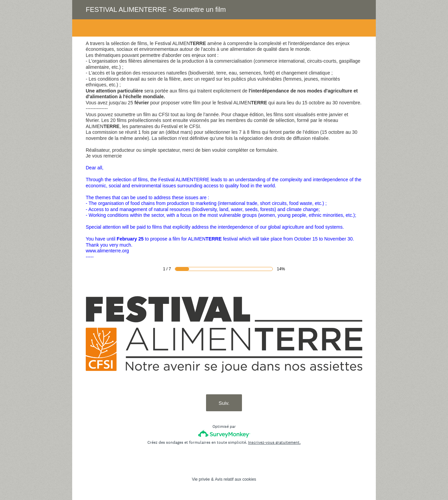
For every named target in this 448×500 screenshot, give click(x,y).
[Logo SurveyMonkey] (224, 434)
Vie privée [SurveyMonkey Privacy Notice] (201, 479)
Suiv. (224, 403)
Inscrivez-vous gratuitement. (274, 442)
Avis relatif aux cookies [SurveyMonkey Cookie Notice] (236, 479)
